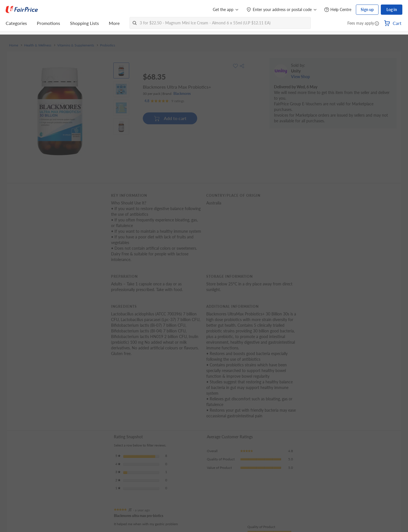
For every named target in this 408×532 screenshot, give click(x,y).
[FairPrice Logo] (22, 10)
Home (14, 45)
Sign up (367, 9)
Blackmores (182, 94)
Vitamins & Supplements (76, 45)
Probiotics (108, 45)
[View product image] (121, 70)
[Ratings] (164, 101)
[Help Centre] (338, 10)
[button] (377, 24)
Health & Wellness (38, 45)
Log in (392, 9)
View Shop (300, 77)
